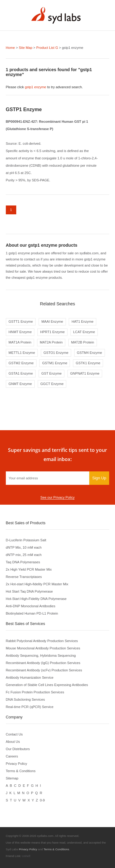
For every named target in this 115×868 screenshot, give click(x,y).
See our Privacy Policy (58, 497)
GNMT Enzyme (20, 384)
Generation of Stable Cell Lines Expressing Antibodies (47, 685)
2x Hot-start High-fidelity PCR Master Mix (37, 584)
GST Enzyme (52, 373)
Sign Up (99, 478)
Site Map (25, 48)
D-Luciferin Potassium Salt (26, 540)
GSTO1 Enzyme (56, 353)
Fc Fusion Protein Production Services (35, 692)
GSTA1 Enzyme (21, 373)
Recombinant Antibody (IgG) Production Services (43, 663)
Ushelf (26, 856)
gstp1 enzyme (36, 87)
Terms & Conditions (21, 771)
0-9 (42, 800)
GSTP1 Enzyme (24, 109)
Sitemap (12, 778)
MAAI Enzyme (52, 321)
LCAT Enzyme (84, 332)
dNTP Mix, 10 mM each (24, 547)
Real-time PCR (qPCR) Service (30, 707)
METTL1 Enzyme (22, 353)
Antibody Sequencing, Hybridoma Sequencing (41, 656)
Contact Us (14, 734)
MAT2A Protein (51, 342)
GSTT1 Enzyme (21, 321)
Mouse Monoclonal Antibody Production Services (43, 648)
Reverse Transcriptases (24, 577)
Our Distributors (18, 749)
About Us (13, 742)
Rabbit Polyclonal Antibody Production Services (42, 641)
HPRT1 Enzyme (52, 332)
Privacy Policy (17, 764)
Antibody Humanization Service (30, 677)
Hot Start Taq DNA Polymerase (29, 591)
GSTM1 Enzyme (55, 363)
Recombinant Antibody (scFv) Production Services (44, 670)
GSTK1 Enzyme (88, 363)
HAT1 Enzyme (82, 321)
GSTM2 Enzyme (21, 363)
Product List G (47, 48)
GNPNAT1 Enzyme (85, 373)
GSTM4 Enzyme (90, 353)
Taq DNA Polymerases (23, 562)
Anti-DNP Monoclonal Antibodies (31, 606)
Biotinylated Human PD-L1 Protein (32, 613)
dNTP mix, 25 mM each (24, 555)
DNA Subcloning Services (25, 699)
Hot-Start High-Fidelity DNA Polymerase (36, 599)
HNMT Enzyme (20, 332)
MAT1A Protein (20, 342)
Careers (12, 756)
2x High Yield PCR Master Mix (29, 569)
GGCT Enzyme (52, 384)
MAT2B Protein (83, 342)
